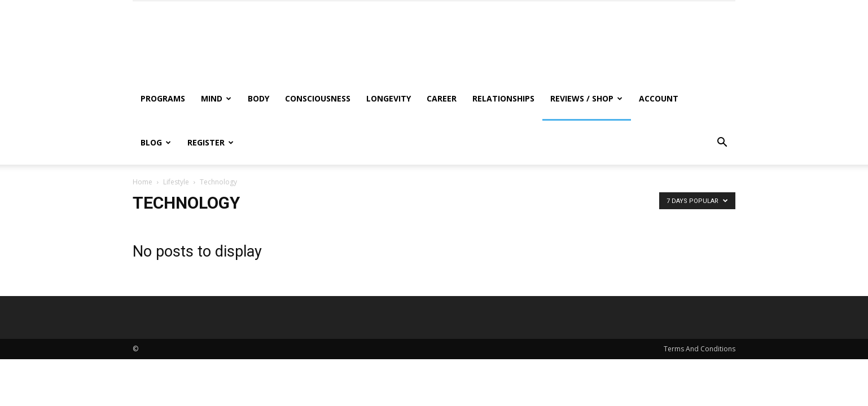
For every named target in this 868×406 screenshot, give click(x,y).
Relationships (503, 98)
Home (143, 182)
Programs (163, 98)
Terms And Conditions (700, 349)
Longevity (389, 98)
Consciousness (318, 98)
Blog (156, 142)
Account (659, 98)
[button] (722, 144)
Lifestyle (176, 182)
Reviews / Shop (586, 98)
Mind (216, 98)
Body (258, 98)
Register (211, 142)
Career (442, 98)
